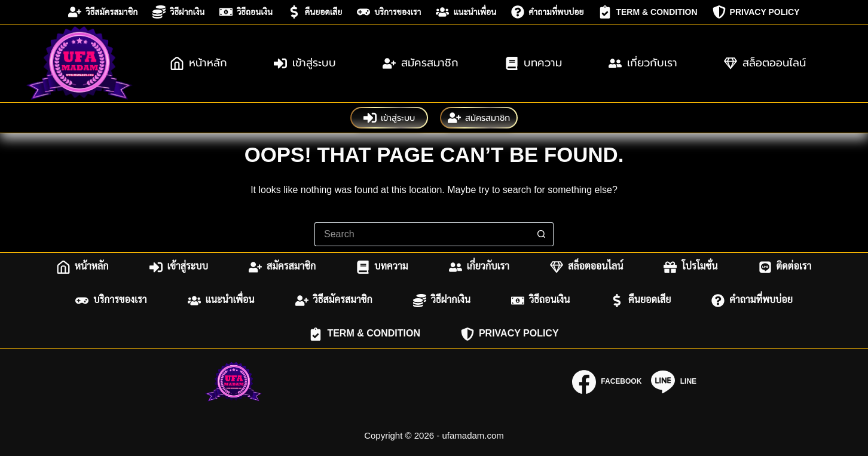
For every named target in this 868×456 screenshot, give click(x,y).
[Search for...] (422, 234)
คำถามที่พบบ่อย (547, 12)
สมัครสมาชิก (421, 63)
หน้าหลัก (199, 63)
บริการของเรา (389, 12)
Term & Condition (648, 12)
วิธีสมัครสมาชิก (103, 12)
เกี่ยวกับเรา (643, 63)
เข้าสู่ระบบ (305, 63)
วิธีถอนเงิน (246, 12)
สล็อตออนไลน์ (765, 63)
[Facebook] (607, 382)
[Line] (674, 382)
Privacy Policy (756, 12)
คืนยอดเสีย (315, 12)
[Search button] (542, 234)
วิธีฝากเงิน (178, 12)
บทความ (534, 63)
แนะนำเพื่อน (466, 12)
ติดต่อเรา (785, 267)
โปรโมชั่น (690, 267)
